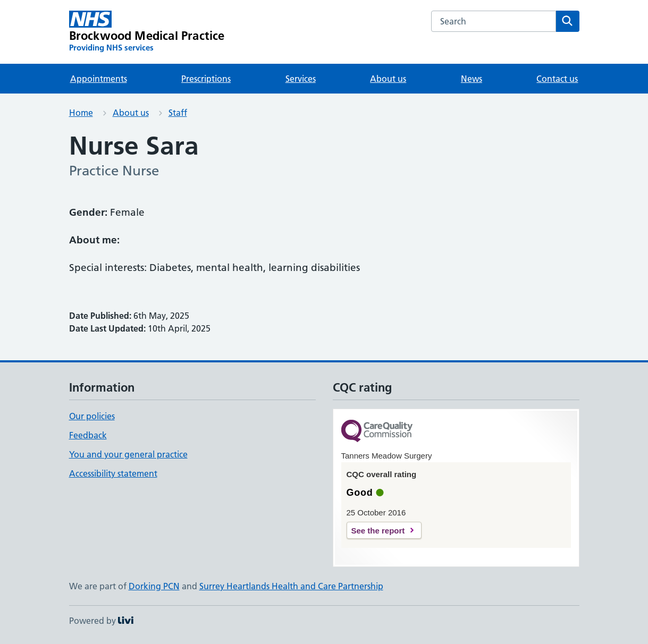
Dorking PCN (154, 586)
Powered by (101, 621)
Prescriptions (206, 79)
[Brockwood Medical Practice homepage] (147, 32)
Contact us (557, 79)
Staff (178, 113)
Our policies (92, 416)
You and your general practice (128, 454)
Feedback (88, 435)
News (472, 79)
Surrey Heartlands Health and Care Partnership (291, 586)
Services (301, 79)
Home (81, 113)
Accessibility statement (113, 473)
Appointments (99, 79)
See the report (378, 531)
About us (388, 79)
